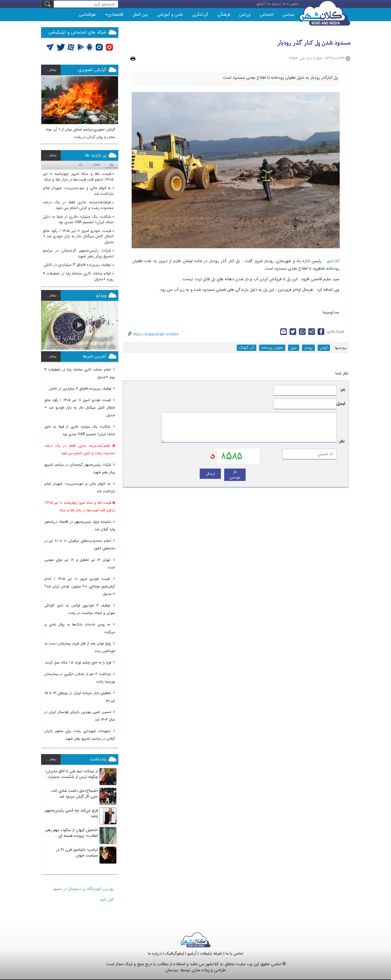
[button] (46, 108)
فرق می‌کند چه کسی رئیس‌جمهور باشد (71, 813)
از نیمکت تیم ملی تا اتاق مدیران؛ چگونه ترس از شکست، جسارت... (71, 774)
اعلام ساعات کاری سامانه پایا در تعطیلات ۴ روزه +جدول (78, 276)
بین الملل (140, 14)
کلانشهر (333, 261)
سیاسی (288, 14)
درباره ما (155, 953)
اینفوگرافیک (175, 953)
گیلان (324, 348)
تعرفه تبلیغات (211, 953)
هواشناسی (87, 14)
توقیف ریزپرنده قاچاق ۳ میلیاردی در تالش (79, 265)
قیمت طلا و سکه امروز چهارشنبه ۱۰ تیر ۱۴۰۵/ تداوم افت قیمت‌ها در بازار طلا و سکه (78, 177)
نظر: (341, 442)
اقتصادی (114, 14)
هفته (96, 164)
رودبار (308, 348)
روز (112, 164)
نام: (343, 390)
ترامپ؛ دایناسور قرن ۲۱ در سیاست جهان (77, 853)
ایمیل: (341, 404)
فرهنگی (224, 14)
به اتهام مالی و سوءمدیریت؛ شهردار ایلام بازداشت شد (78, 191)
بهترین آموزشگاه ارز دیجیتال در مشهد (83, 889)
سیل (294, 348)
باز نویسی (235, 474)
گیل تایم (107, 900)
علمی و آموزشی (170, 14)
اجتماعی (267, 14)
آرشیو (192, 953)
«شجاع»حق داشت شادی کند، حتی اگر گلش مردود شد (74, 794)
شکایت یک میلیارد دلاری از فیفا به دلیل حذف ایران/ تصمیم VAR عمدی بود (78, 220)
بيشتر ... (51, 70)
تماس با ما (234, 953)
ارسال (210, 474)
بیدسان (172, 970)
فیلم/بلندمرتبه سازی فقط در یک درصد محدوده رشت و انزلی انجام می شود (78, 205)
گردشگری (200, 14)
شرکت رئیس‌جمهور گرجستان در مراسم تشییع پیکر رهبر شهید (78, 253)
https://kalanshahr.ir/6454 (155, 334)
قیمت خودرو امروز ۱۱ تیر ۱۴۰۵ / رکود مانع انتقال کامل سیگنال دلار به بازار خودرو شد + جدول (78, 236)
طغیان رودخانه (272, 348)
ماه (81, 164)
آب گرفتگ (247, 348)
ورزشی (245, 14)
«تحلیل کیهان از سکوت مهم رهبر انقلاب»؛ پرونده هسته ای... (72, 833)
